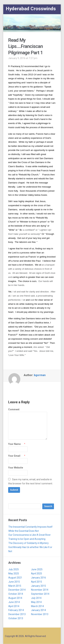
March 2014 (37, 606)
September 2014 (40, 594)
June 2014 (14, 602)
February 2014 (16, 610)
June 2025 (37, 569)
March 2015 (15, 586)
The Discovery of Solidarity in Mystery (29, 543)
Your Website (16, 468)
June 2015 (14, 582)
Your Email (14, 456)
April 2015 (37, 582)
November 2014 (40, 590)
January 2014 (38, 610)
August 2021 (15, 578)
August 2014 (15, 598)
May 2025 (14, 574)
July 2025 (14, 569)
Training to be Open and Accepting (27, 539)
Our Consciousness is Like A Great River (30, 535)
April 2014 (14, 606)
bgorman (40, 375)
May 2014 (36, 602)
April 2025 (37, 574)
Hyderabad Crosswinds (31, 9)
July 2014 (36, 598)
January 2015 (38, 586)
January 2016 (38, 578)
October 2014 (16, 594)
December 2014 (17, 590)
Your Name (14, 444)
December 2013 (17, 614)
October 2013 (16, 618)
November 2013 (40, 614)
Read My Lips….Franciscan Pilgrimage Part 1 (26, 46)
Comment (14, 409)
